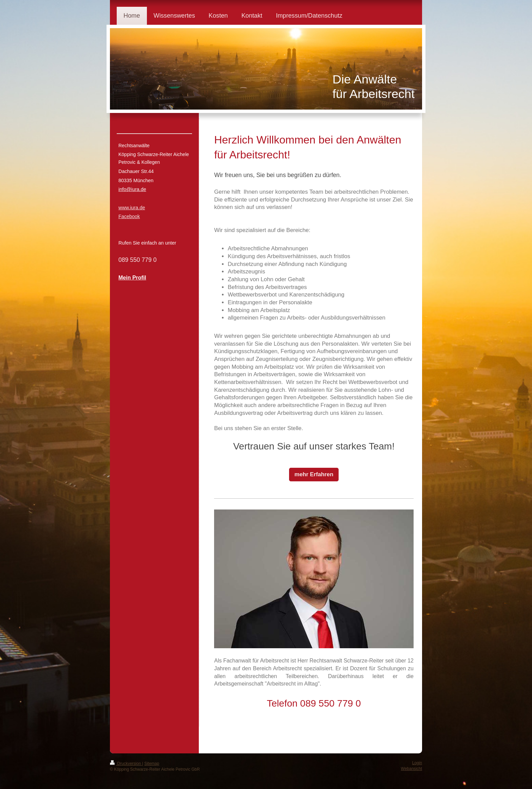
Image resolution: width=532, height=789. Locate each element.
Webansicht (412, 769)
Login (417, 763)
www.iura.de (132, 208)
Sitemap (152, 764)
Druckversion (126, 764)
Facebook (129, 216)
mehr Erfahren (314, 474)
